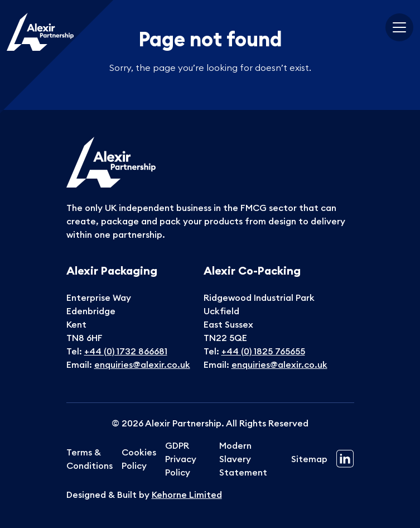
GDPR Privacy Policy (181, 459)
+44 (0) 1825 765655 (263, 351)
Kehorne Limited (187, 495)
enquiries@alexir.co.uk (142, 364)
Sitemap (309, 459)
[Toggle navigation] (399, 27)
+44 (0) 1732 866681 (126, 351)
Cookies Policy (139, 459)
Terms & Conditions (90, 459)
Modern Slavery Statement (243, 459)
